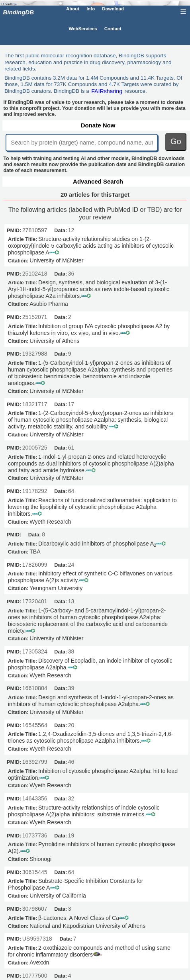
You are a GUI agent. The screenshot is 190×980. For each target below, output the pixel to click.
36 (71, 274)
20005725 (35, 448)
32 (71, 798)
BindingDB (19, 12)
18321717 (35, 404)
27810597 (35, 230)
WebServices (83, 28)
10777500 (35, 976)
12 (71, 230)
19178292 (35, 491)
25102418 (35, 274)
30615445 (35, 872)
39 (71, 688)
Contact (113, 28)
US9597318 (37, 939)
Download (113, 9)
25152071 (35, 317)
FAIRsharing (107, 91)
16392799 (35, 762)
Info (91, 9)
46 (71, 762)
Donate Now (98, 125)
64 (71, 491)
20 (71, 725)
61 (71, 448)
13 (71, 601)
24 (71, 565)
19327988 (35, 354)
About (73, 9)
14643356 (35, 798)
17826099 (35, 565)
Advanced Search (98, 181)
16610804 (35, 688)
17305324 (35, 651)
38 (71, 651)
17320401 (35, 601)
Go (176, 141)
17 (71, 404)
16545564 (35, 725)
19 (71, 835)
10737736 (35, 835)
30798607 (35, 909)
